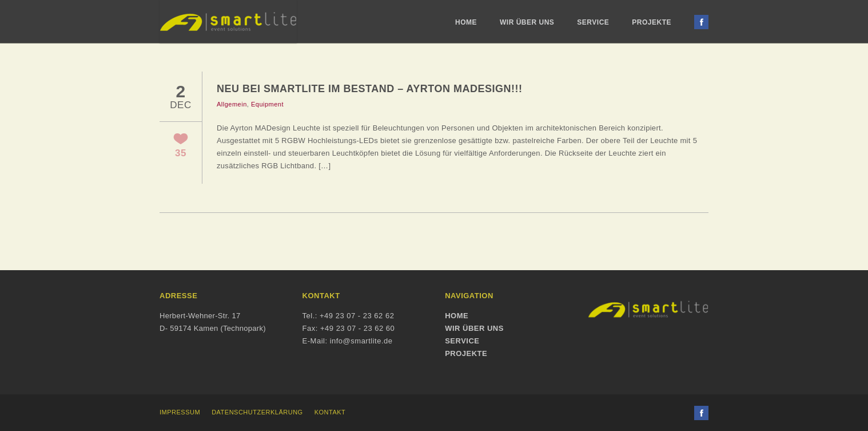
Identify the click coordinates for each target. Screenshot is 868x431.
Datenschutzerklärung (257, 412)
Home (466, 22)
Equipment (267, 104)
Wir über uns (527, 22)
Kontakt (330, 412)
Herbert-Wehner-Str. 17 (200, 316)
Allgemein (232, 104)
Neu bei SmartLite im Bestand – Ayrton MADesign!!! (370, 89)
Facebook (701, 22)
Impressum (180, 412)
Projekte (652, 22)
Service (593, 22)
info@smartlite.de (361, 341)
